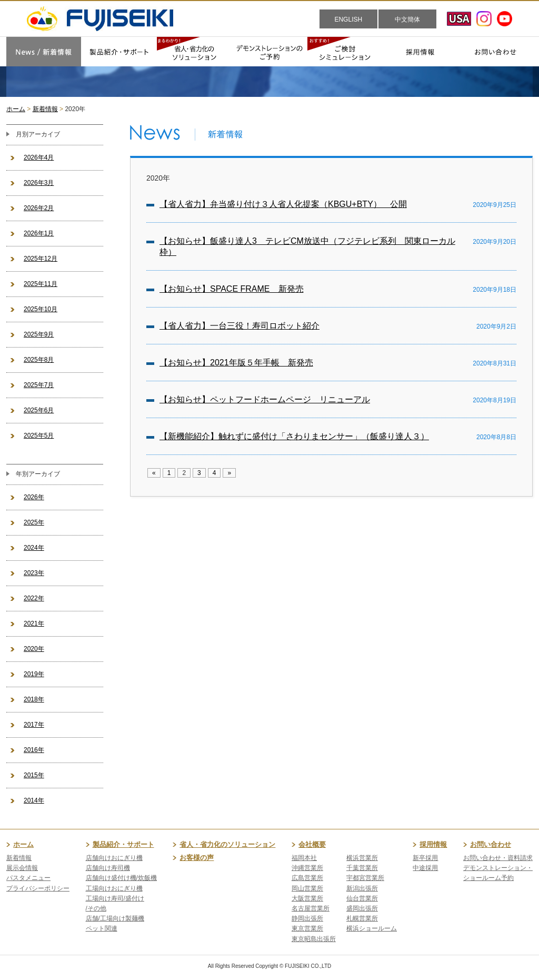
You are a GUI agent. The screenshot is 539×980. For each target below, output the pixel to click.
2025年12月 (41, 259)
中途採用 (425, 868)
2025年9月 (39, 334)
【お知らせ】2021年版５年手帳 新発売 (236, 363)
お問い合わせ (491, 844)
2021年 (34, 623)
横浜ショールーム (372, 928)
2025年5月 (39, 435)
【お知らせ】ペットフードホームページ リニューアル (265, 399)
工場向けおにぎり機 (114, 888)
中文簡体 (407, 19)
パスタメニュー (28, 878)
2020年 (34, 649)
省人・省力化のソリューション (227, 844)
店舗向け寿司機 (108, 868)
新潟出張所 (362, 888)
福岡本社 (304, 858)
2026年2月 (39, 208)
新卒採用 (425, 858)
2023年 (34, 573)
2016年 (34, 750)
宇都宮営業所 (365, 878)
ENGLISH (348, 19)
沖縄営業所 (307, 868)
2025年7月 (39, 385)
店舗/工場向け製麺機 (115, 918)
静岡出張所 (307, 918)
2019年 (34, 674)
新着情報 (45, 109)
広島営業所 (307, 878)
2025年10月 (41, 309)
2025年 (34, 522)
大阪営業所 (307, 898)
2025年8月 (39, 360)
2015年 (34, 775)
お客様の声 (197, 858)
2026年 (34, 497)
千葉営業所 (362, 868)
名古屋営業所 (311, 908)
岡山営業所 (307, 888)
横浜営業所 (362, 858)
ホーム (16, 109)
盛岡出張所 (362, 908)
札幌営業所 (362, 918)
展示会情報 (22, 868)
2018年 (34, 699)
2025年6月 (39, 410)
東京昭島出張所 (314, 939)
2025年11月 (41, 284)
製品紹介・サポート (123, 844)
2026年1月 (39, 233)
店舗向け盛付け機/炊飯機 (121, 878)
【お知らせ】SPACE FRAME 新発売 (232, 289)
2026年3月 (39, 183)
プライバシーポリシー (38, 888)
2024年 (34, 548)
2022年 (34, 598)
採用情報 (433, 844)
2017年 (34, 725)
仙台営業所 (362, 898)
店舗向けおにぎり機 (114, 858)
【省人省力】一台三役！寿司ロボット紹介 (239, 326)
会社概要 (312, 844)
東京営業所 (307, 928)
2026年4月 (39, 157)
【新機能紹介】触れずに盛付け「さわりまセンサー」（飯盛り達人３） (294, 436)
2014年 (34, 800)
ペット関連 (102, 928)
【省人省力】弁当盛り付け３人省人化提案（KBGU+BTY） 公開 (283, 204)
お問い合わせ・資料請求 (498, 858)
